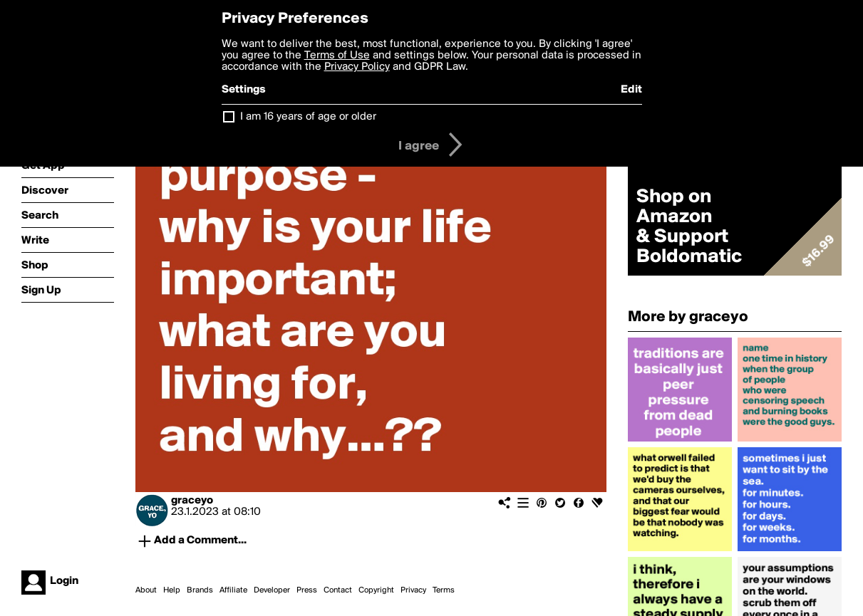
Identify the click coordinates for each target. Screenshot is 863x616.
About (146, 590)
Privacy (413, 590)
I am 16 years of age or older (308, 117)
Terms (444, 590)
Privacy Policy (357, 67)
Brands (200, 590)
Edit (631, 90)
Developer (272, 590)
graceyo (192, 501)
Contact (338, 590)
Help (172, 590)
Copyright (376, 590)
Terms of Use (337, 56)
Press (307, 590)
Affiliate (233, 590)
